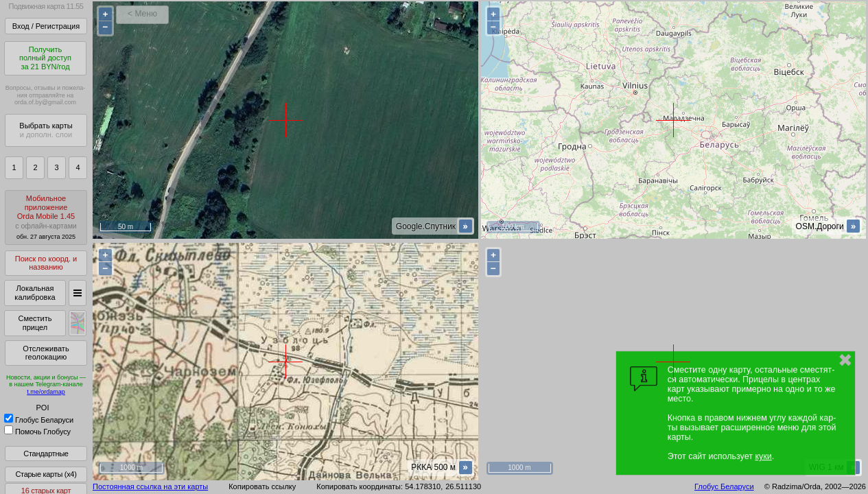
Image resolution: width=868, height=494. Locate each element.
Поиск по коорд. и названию (46, 263)
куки (763, 456)
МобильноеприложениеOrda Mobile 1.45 (46, 217)
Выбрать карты (46, 130)
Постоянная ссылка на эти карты (150, 486)
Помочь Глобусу (37, 432)
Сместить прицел (35, 323)
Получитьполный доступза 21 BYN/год (45, 58)
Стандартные (46, 454)
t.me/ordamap (46, 392)
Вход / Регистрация (46, 26)
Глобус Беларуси (39, 420)
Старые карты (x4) (46, 474)
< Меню (142, 14)
